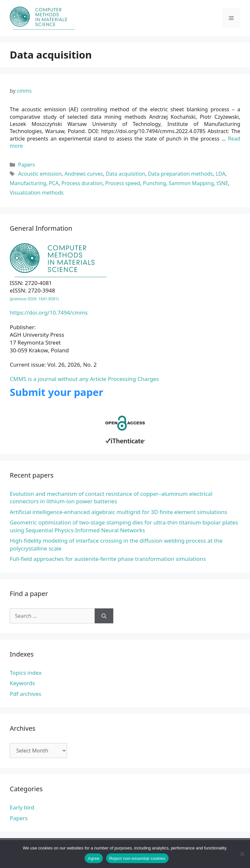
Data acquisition (125, 174)
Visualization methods (37, 193)
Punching (154, 183)
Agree (94, 858)
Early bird (22, 807)
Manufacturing (28, 183)
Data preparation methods (181, 174)
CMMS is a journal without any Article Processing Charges (84, 379)
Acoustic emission (40, 174)
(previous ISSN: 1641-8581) (34, 299)
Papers (27, 165)
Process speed (123, 183)
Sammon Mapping (191, 183)
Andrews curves (84, 174)
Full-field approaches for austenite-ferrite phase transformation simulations (108, 559)
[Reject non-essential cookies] (242, 854)
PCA (54, 183)
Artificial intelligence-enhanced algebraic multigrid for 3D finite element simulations (118, 512)
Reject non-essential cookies (137, 858)
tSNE (222, 183)
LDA (220, 174)
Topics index (26, 673)
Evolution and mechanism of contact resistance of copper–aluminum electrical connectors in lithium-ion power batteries (111, 498)
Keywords (22, 683)
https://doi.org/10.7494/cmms (49, 312)
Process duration (82, 183)
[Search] (104, 616)
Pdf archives (26, 694)
